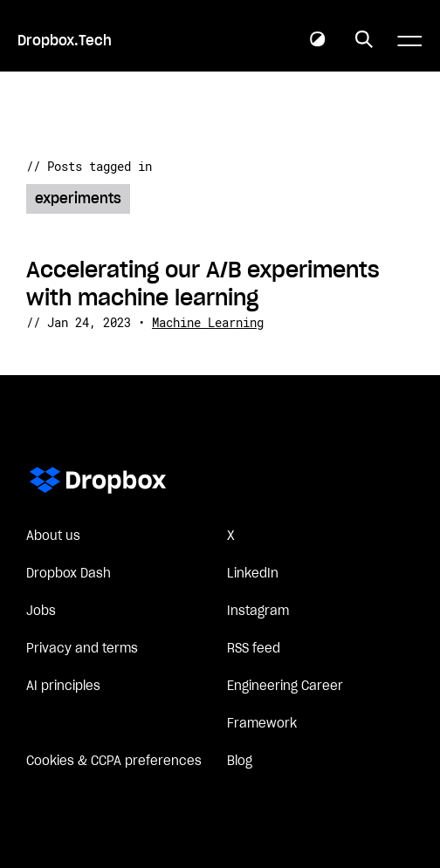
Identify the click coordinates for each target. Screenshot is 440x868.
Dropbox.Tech (65, 41)
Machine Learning (208, 322)
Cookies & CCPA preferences (114, 762)
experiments (78, 199)
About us (53, 537)
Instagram (258, 612)
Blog (240, 762)
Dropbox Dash (69, 574)
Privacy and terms (82, 649)
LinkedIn (253, 574)
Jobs (41, 612)
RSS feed (254, 649)
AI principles (63, 687)
